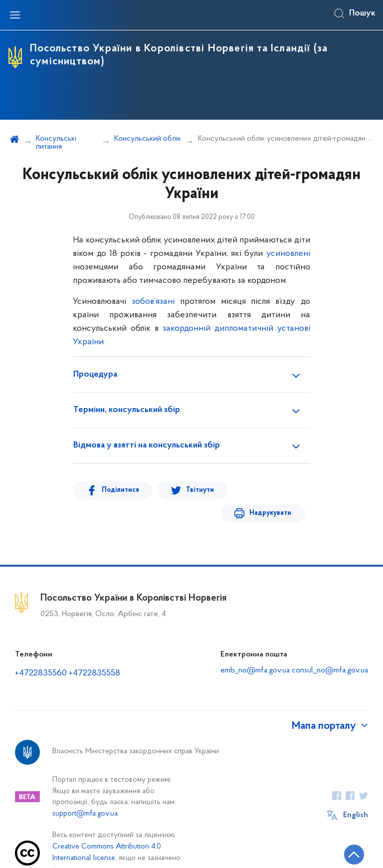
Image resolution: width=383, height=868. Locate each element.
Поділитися (116, 490)
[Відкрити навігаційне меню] (15, 15)
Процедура (95, 375)
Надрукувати (274, 490)
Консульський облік (148, 139)
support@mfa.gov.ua (85, 791)
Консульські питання (56, 143)
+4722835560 (41, 650)
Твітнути (189, 490)
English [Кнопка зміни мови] (356, 792)
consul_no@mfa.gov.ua (330, 648)
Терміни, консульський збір (127, 410)
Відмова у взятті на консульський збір (147, 445)
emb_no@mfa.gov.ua (255, 648)
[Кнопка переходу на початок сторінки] (346, 856)
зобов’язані (153, 302)
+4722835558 (95, 650)
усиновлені (288, 254)
